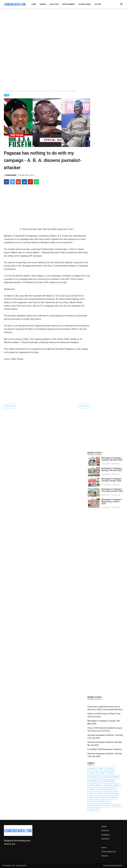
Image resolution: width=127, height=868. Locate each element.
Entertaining (94, 781)
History (100, 793)
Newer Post (10, 406)
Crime (6, 95)
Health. (91, 793)
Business (92, 769)
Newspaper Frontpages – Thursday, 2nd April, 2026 (112, 490)
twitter (104, 827)
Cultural (110, 769)
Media (114, 798)
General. (92, 789)
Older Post (84, 406)
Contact (105, 856)
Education (93, 777)
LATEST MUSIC (94, 798)
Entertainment (108, 781)
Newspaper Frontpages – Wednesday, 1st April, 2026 (112, 502)
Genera (107, 785)
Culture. (101, 773)
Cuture (110, 773)
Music (91, 802)
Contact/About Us (109, 852)
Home (104, 848)
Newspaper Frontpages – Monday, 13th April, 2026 (112, 469)
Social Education (96, 806)
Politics (99, 802)
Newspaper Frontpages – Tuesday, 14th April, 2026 (112, 459)
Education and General (109, 777)
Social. (108, 806)
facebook (105, 839)
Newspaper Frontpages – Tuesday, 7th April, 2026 (112, 480)
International (112, 793)
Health (101, 789)
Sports (117, 806)
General (116, 785)
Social (108, 802)
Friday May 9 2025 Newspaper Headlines (105, 749)
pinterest (105, 831)
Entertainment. (95, 785)
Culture (92, 773)
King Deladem (117, 866)
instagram (106, 835)
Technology (94, 810)
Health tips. (111, 789)
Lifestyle (105, 798)
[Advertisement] (64, 31)
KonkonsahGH (21, 866)
